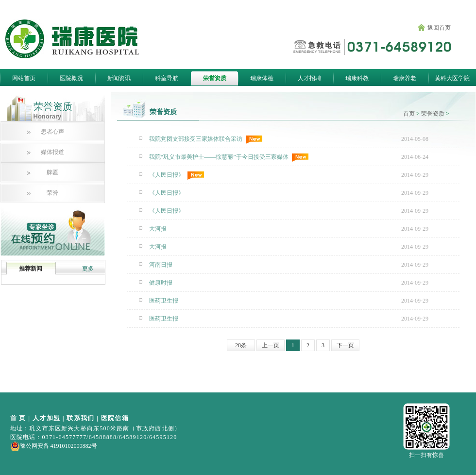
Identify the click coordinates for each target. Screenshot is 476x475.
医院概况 (71, 78)
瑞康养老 (405, 78)
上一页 (271, 345)
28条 (241, 345)
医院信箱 (115, 418)
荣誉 (52, 193)
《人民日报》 (177, 176)
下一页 (345, 345)
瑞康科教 (357, 78)
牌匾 (52, 172)
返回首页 (439, 28)
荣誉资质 (215, 78)
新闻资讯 (119, 78)
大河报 (158, 229)
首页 (409, 114)
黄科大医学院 (452, 78)
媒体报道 (52, 152)
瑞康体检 (262, 78)
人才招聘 (309, 78)
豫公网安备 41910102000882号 (54, 446)
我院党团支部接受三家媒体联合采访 (206, 140)
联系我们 (80, 418)
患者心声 (52, 132)
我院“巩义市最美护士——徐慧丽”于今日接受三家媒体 (229, 158)
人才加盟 (46, 418)
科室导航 (167, 78)
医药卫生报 (164, 301)
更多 (88, 269)
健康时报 (161, 283)
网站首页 (24, 78)
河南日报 (161, 265)
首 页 (18, 418)
